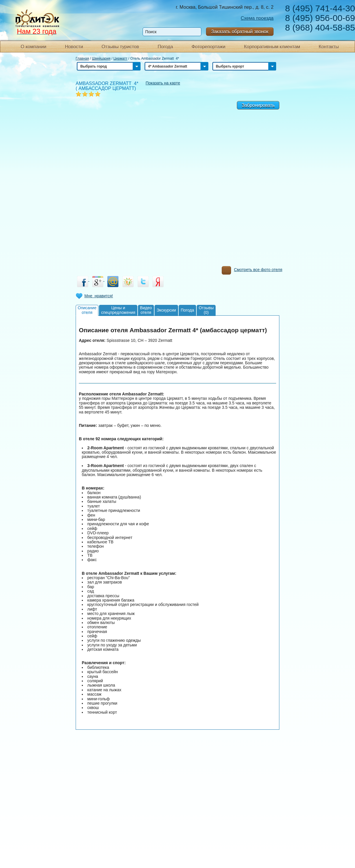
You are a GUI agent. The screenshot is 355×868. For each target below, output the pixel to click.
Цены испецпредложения (118, 310)
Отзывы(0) (206, 310)
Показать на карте (163, 83)
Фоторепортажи (208, 47)
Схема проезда (257, 18)
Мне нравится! (99, 296)
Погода (165, 47)
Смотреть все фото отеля (252, 271)
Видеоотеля (146, 310)
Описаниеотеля (87, 310)
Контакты (329, 47)
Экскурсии (166, 310)
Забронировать (258, 105)
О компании (33, 47)
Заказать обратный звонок (240, 32)
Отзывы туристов (120, 47)
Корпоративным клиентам (272, 47)
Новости (74, 47)
